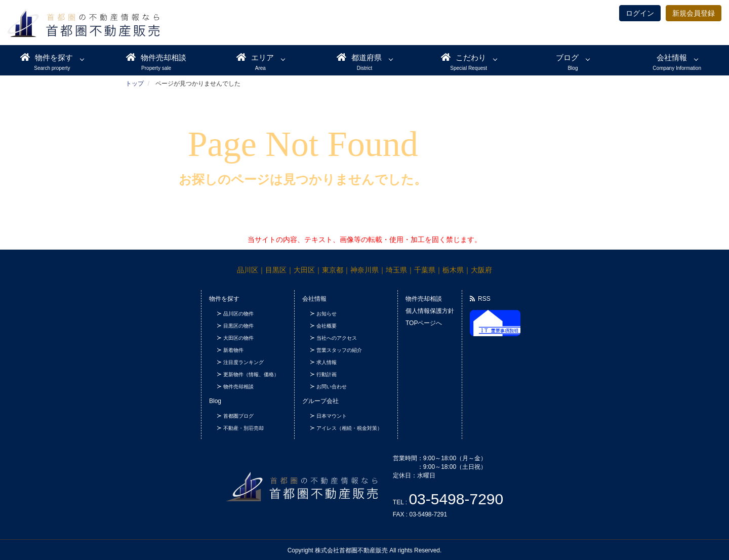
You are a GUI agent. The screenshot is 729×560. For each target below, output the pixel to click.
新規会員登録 (694, 13)
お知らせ (327, 314)
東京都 (333, 270)
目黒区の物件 (238, 326)
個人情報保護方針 (430, 311)
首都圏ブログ (238, 416)
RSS (480, 299)
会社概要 (327, 326)
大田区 (304, 270)
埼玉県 (396, 270)
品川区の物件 (238, 314)
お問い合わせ (332, 387)
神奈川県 (364, 270)
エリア (255, 57)
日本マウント (332, 416)
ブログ (567, 57)
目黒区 (276, 270)
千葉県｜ (428, 270)
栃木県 (453, 270)
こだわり (463, 57)
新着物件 (233, 350)
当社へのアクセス (337, 338)
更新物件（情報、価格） (251, 374)
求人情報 (327, 362)
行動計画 (327, 374)
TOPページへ (424, 323)
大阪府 (481, 270)
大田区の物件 (238, 338)
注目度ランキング (244, 362)
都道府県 (359, 57)
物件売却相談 (156, 57)
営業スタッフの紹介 (339, 350)
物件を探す (47, 57)
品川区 (248, 270)
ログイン (640, 13)
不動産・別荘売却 (244, 428)
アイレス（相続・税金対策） (349, 428)
